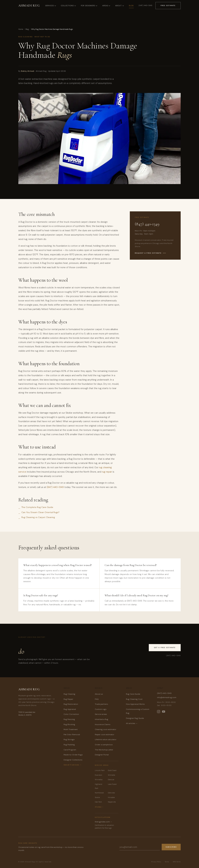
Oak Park (98, 802)
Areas (106, 6)
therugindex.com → (103, 822)
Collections (68, 6)
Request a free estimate (150, 253)
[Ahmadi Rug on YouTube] (164, 712)
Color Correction (71, 714)
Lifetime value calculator (106, 739)
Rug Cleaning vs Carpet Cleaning (38, 517)
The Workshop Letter (104, 750)
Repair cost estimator (105, 735)
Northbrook (99, 793)
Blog (131, 6)
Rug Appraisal (70, 709)
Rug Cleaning (69, 694)
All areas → (99, 807)
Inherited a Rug (102, 719)
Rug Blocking (69, 724)
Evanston (98, 775)
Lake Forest (112, 784)
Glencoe (111, 780)
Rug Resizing (69, 719)
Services (51, 6)
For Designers (89, 6)
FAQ (97, 699)
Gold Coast (112, 770)
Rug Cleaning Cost (134, 699)
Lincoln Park (100, 770)
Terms (167, 862)
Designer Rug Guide (135, 718)
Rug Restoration (71, 704)
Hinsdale (111, 797)
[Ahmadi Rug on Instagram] (159, 712)
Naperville (112, 802)
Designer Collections (73, 760)
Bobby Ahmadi (28, 71)
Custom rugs (101, 709)
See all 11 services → (73, 765)
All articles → (132, 723)
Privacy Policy (156, 862)
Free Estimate (168, 6)
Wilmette (111, 775)
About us (99, 694)
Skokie (97, 797)
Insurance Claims (103, 724)
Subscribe (171, 847)
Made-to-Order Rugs (73, 755)
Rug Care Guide (133, 694)
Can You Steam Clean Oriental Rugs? (40, 512)
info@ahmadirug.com (167, 697)
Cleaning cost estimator (106, 729)
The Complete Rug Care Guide (37, 507)
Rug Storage (69, 739)
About (119, 6)
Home (21, 29)
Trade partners (101, 704)
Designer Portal (102, 755)
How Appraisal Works (135, 704)
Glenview (111, 793)
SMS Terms (177, 862)
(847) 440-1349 (55, 487)
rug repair (107, 472)
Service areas (101, 714)
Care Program (70, 750)
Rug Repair (68, 699)
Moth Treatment (71, 729)
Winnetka (99, 780)
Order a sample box (104, 745)
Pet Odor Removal (72, 735)
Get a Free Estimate (165, 648)
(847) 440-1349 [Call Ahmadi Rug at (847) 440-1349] (145, 5)
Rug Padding (69, 745)
